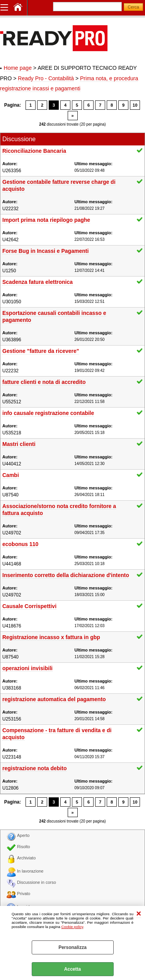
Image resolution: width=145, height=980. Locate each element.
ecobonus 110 (20, 544)
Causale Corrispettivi (29, 606)
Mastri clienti (19, 444)
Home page (18, 68)
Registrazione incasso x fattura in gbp (51, 637)
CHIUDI (139, 914)
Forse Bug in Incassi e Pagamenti (45, 251)
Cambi (11, 475)
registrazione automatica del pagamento (54, 699)
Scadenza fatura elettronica (38, 282)
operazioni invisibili (27, 668)
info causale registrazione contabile (48, 413)
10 (135, 105)
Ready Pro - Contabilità (46, 78)
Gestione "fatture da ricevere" (41, 351)
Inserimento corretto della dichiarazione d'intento (66, 575)
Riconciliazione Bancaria (34, 151)
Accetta (72, 969)
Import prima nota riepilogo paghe (46, 220)
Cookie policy (72, 927)
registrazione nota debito (34, 768)
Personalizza (72, 947)
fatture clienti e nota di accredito (44, 382)
